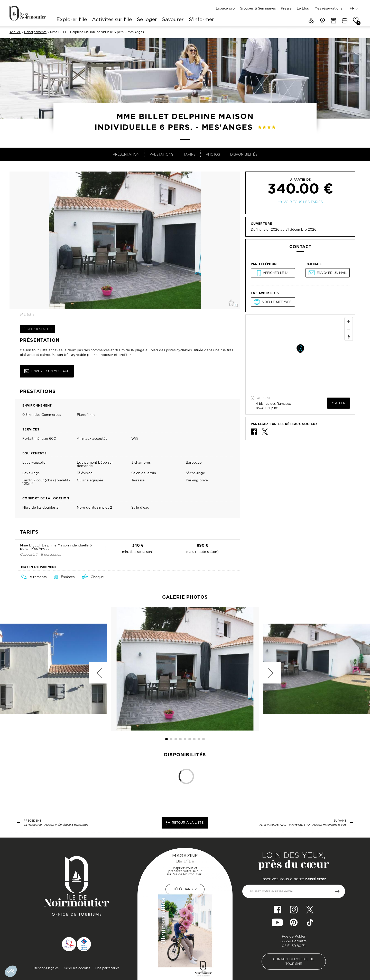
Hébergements (35, 32)
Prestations (161, 154)
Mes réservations (328, 8)
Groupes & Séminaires (258, 8)
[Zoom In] (349, 321)
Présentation (126, 154)
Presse (286, 8)
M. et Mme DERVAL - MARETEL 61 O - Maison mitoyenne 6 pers (303, 825)
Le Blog (303, 8)
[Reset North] (349, 337)
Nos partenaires (107, 968)
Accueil (15, 32)
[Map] (300, 353)
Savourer (173, 20)
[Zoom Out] (349, 329)
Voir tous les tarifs (303, 202)
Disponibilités (244, 154)
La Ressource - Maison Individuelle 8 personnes (56, 825)
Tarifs (189, 154)
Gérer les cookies (77, 968)
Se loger (147, 20)
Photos (213, 154)
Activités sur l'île (112, 20)
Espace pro (225, 8)
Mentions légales (46, 968)
